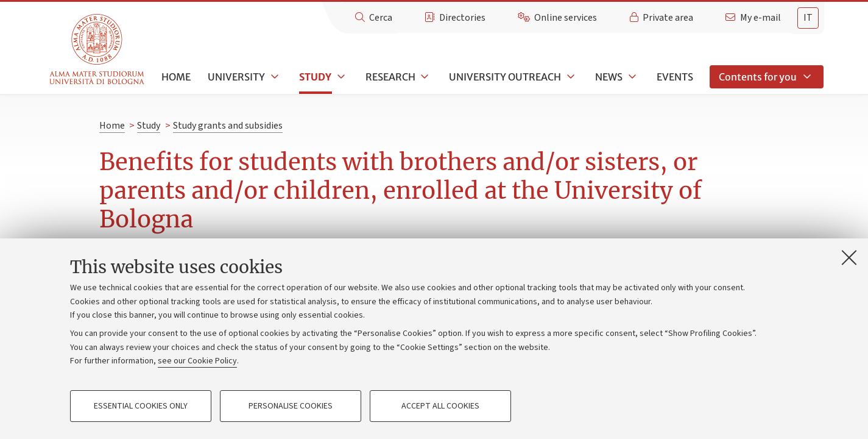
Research (390, 77)
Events (675, 77)
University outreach (505, 77)
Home (176, 77)
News (609, 77)
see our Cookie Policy (197, 361)
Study (315, 77)
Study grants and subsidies (228, 126)
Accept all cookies (440, 406)
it (808, 18)
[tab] (808, 18)
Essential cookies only (141, 406)
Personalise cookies (291, 406)
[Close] (849, 257)
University (236, 77)
